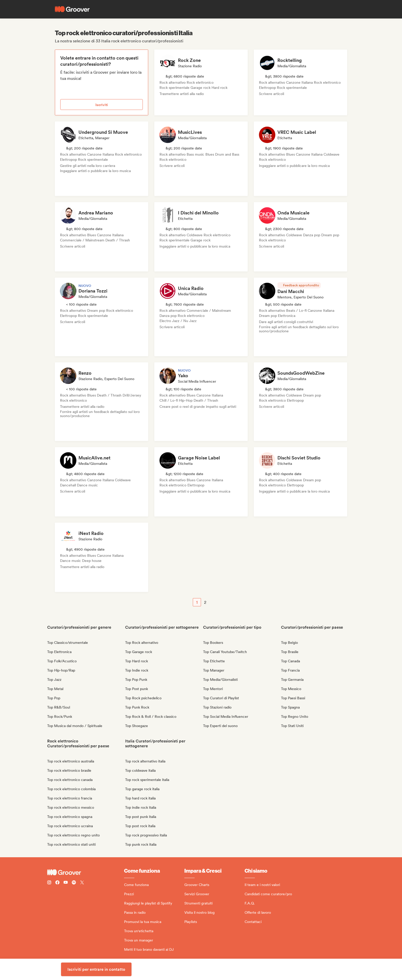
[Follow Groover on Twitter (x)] (82, 883)
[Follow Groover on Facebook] (57, 883)
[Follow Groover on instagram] (49, 883)
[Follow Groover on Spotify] (74, 883)
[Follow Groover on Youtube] (66, 883)
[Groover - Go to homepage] (86, 872)
